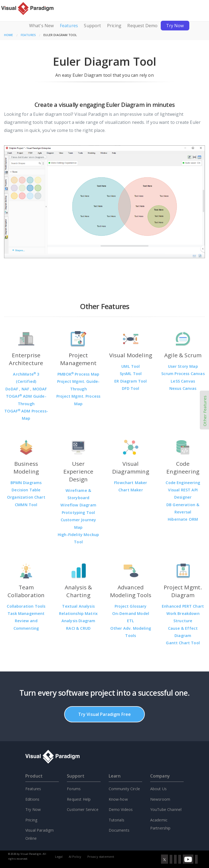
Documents (119, 830)
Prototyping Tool (78, 512)
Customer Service (83, 809)
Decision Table (26, 490)
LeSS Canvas (183, 381)
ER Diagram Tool (131, 381)
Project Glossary (131, 606)
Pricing (114, 26)
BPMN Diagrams (26, 483)
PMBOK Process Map (78, 374)
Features (69, 26)
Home (9, 35)
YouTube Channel (166, 809)
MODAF (40, 389)
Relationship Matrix (78, 613)
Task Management (26, 613)
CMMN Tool (26, 505)
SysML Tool (131, 374)
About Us (158, 789)
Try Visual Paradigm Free (105, 714)
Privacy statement (101, 857)
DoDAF (12, 389)
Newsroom (160, 799)
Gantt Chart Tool (183, 643)
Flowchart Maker (131, 483)
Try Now (175, 26)
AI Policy (75, 857)
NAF (26, 389)
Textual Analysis (78, 606)
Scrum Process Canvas (183, 374)
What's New (42, 26)
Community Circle (124, 789)
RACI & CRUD (78, 628)
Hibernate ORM (183, 519)
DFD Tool (131, 388)
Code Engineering (183, 483)
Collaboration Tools (26, 606)
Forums (74, 789)
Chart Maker (131, 490)
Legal (59, 857)
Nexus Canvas (183, 388)
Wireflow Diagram (78, 505)
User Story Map (183, 366)
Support (92, 26)
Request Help (79, 799)
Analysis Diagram (78, 621)
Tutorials (117, 820)
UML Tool (131, 366)
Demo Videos (121, 809)
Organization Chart (26, 497)
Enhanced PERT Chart (183, 606)
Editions (32, 799)
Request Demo (142, 26)
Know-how (118, 799)
